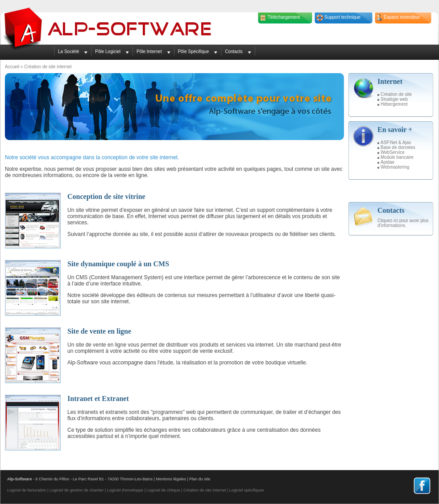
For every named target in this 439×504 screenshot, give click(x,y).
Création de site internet (205, 490)
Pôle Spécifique (194, 52)
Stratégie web (394, 99)
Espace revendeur (402, 17)
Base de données (398, 147)
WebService (393, 152)
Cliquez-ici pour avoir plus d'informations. (403, 223)
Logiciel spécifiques (247, 490)
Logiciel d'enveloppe (125, 490)
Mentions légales (171, 479)
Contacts (234, 52)
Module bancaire (397, 157)
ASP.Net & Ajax (396, 143)
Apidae (387, 162)
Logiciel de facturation (27, 490)
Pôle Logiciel (108, 52)
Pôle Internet (149, 52)
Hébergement (394, 104)
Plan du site (200, 479)
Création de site (396, 94)
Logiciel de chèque (163, 490)
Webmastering (395, 167)
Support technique (342, 17)
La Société (68, 52)
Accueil (12, 67)
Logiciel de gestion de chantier (77, 490)
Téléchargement (284, 17)
